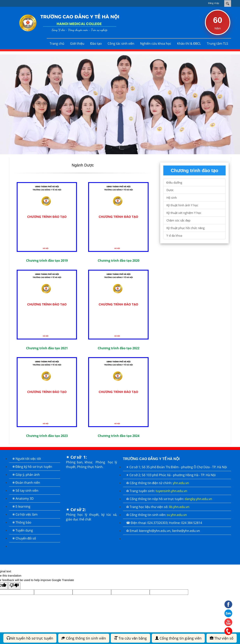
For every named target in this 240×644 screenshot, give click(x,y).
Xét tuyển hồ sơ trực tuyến (30, 638)
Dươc (170, 190)
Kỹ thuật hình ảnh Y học (182, 205)
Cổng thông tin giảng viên (178, 638)
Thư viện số (222, 638)
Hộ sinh (172, 198)
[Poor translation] (14, 586)
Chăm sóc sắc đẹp (178, 220)
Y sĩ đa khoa (174, 235)
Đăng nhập (214, 3)
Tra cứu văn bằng (130, 638)
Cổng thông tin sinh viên (84, 638)
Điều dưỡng (174, 182)
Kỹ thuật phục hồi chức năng (185, 228)
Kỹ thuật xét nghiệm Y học (184, 213)
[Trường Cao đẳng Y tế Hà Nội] (67, 23)
